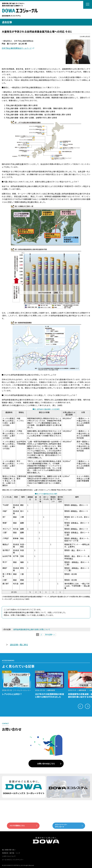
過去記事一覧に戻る (19, 645)
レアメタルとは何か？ (12, 694)
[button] (80, 706)
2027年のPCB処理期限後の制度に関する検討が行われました (50, 695)
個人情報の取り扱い (9, 850)
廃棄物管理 (51, 690)
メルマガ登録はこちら (17, 825)
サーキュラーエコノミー (23, 690)
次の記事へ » (50, 635)
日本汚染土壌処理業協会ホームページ (17, 48)
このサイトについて (9, 856)
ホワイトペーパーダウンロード (61, 826)
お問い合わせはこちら (46, 764)
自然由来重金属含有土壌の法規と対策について (32, 629)
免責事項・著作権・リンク (11, 853)
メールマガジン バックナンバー (13, 860)
